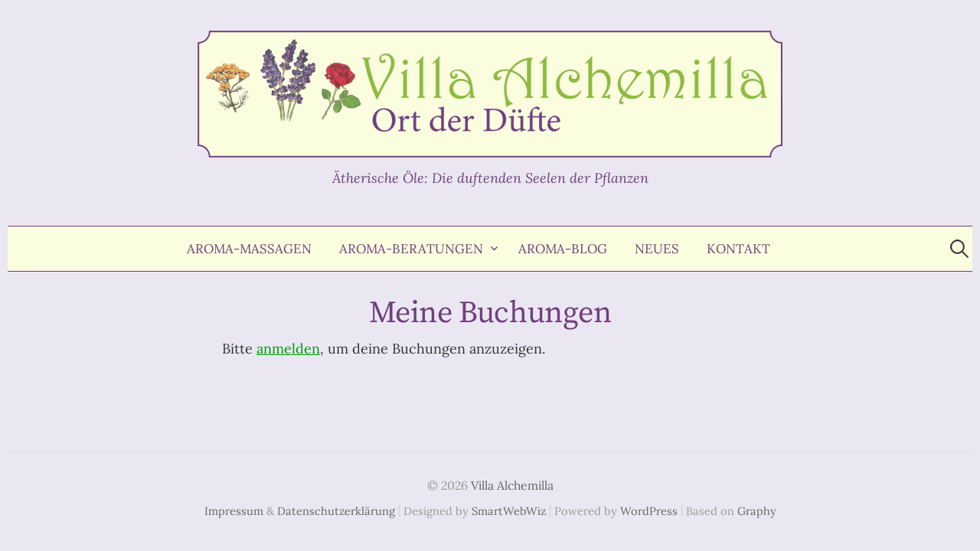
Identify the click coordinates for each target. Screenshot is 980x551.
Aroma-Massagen (249, 249)
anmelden (288, 349)
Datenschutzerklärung (336, 511)
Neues (657, 249)
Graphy (757, 511)
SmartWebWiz (509, 511)
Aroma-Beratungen (411, 249)
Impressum (234, 511)
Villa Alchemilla (512, 485)
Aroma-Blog (563, 249)
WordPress (649, 511)
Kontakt (738, 249)
